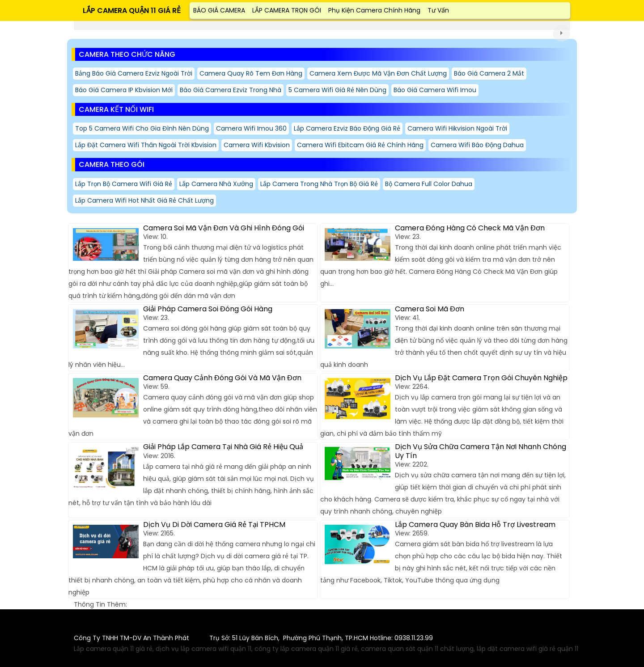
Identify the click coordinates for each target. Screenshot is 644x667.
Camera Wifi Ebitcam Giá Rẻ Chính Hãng (360, 145)
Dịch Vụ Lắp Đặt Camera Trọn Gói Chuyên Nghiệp (481, 378)
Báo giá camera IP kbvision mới (124, 90)
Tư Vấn (438, 10)
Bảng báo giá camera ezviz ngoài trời (134, 73)
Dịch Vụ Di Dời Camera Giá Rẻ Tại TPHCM (214, 525)
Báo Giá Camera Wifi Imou (435, 90)
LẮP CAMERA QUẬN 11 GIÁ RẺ (132, 11)
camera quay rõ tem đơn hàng (251, 73)
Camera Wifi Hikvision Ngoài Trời (457, 128)
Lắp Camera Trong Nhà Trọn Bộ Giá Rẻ (319, 184)
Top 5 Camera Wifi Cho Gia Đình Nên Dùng (142, 128)
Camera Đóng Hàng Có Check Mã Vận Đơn (470, 228)
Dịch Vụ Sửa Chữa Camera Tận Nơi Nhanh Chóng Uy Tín (481, 451)
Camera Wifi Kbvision (257, 145)
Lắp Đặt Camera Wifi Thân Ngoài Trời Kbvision (146, 145)
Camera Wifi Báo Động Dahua (477, 145)
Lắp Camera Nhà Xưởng (216, 184)
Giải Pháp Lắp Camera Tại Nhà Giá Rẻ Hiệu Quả (223, 447)
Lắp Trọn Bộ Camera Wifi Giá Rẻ (124, 184)
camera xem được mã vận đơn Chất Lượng (378, 73)
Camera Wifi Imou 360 (251, 128)
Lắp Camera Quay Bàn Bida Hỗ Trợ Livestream (475, 525)
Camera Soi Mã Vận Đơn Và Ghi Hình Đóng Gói (224, 228)
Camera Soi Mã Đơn (430, 309)
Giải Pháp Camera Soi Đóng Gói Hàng (208, 309)
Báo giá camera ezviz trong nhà (231, 90)
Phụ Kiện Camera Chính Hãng (374, 10)
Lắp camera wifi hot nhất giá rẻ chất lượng (144, 200)
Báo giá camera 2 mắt (489, 73)
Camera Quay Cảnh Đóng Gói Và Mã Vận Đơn (222, 378)
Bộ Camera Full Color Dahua (429, 184)
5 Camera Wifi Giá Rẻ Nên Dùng (337, 90)
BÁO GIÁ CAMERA (219, 10)
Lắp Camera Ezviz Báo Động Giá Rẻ (347, 128)
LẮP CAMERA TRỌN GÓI (287, 10)
